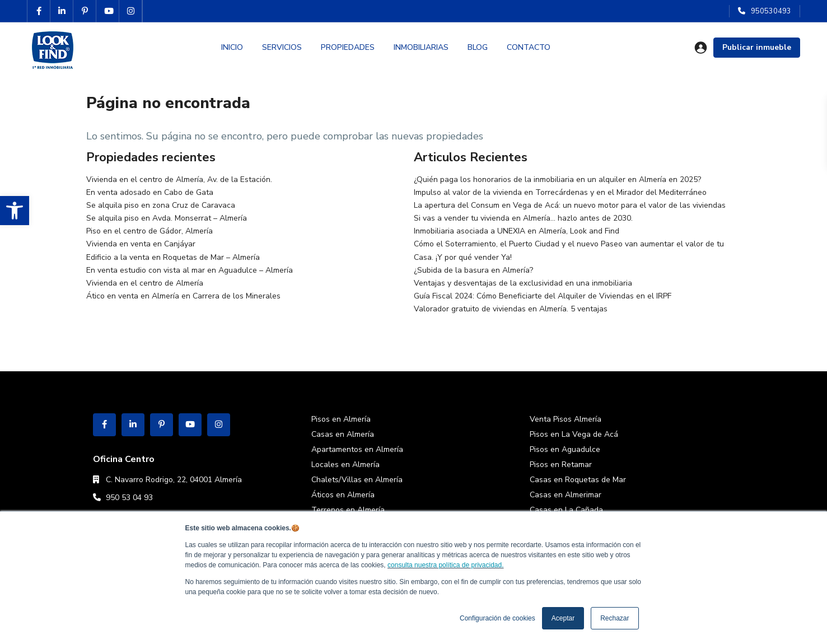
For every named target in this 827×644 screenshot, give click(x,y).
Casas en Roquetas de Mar (578, 480)
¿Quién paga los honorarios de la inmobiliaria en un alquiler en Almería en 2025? (557, 179)
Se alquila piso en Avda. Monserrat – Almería (167, 218)
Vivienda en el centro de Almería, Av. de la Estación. (179, 179)
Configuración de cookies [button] (497, 618)
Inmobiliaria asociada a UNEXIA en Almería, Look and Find (517, 231)
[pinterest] (85, 11)
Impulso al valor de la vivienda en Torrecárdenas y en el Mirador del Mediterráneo (560, 192)
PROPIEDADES (348, 47)
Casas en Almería (343, 434)
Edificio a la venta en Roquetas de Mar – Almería (173, 257)
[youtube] (108, 11)
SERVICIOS (282, 47)
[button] (15, 211)
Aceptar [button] (563, 618)
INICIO (232, 47)
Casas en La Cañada (566, 510)
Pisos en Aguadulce (565, 449)
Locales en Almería (345, 465)
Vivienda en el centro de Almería (145, 283)
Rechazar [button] (615, 618)
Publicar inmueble (757, 47)
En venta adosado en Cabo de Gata (150, 192)
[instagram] (131, 11)
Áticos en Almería (343, 495)
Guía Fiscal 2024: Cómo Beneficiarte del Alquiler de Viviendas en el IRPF (543, 296)
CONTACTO (529, 47)
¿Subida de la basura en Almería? (473, 270)
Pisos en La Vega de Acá (574, 434)
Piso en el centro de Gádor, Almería (149, 231)
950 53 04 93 (129, 498)
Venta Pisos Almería (566, 419)
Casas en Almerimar (566, 495)
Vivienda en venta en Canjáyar (141, 244)
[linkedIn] (62, 11)
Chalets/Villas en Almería (357, 480)
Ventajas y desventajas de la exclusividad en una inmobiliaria (523, 283)
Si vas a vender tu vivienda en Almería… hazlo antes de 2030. (523, 218)
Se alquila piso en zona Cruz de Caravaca (161, 205)
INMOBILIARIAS (421, 47)
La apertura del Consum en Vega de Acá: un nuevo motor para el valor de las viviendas (570, 205)
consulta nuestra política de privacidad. (445, 565)
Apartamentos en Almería (357, 449)
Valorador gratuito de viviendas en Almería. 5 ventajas (511, 309)
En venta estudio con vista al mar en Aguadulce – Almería (190, 270)
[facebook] (39, 11)
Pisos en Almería (341, 419)
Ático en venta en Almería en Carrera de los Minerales (183, 296)
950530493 (771, 11)
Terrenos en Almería (348, 510)
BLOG (478, 47)
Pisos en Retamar (561, 465)
